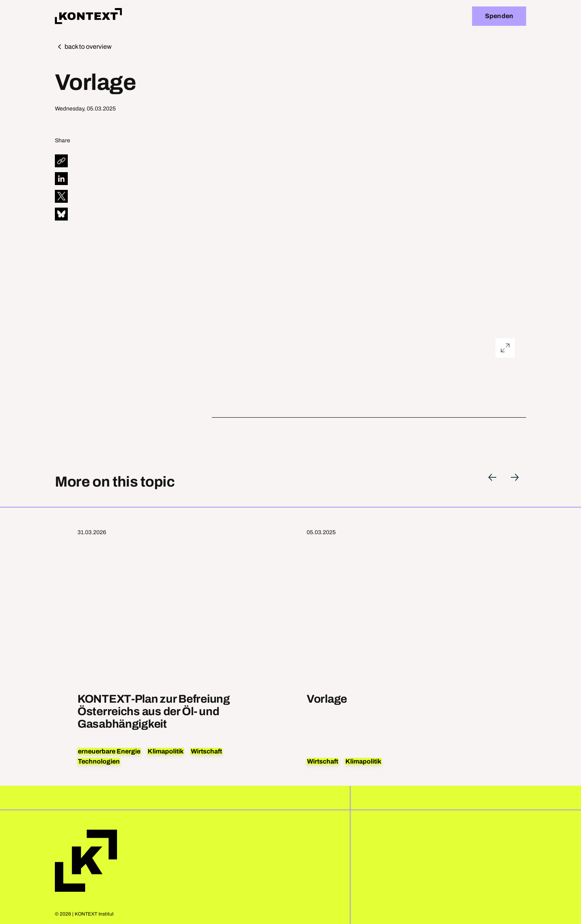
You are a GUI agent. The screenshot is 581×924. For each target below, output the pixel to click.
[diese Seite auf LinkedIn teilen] (61, 179)
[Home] (88, 16)
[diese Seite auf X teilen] (61, 196)
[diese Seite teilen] (61, 161)
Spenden (499, 16)
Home (86, 861)
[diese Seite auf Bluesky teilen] (61, 214)
